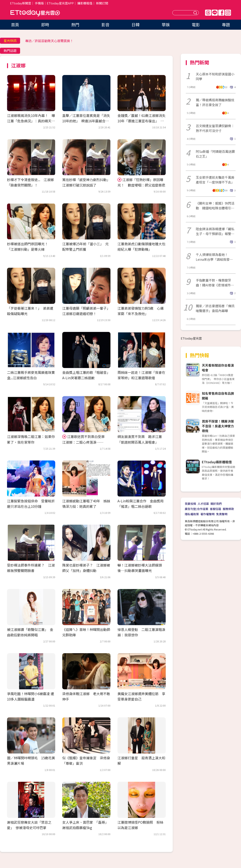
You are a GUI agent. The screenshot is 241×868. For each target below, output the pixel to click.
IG (228, 13)
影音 (105, 25)
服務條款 (228, 509)
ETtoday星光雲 (35, 13)
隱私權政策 (192, 514)
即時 (45, 25)
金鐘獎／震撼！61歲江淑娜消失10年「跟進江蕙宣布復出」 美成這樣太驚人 (141, 121)
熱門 (75, 25)
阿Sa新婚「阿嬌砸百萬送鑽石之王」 (215, 154)
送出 (196, 13)
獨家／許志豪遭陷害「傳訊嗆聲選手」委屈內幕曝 (215, 308)
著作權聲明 (207, 514)
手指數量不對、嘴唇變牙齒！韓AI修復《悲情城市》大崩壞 (215, 283)
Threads (208, 13)
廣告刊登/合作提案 (197, 509)
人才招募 (203, 504)
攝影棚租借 (85, 3)
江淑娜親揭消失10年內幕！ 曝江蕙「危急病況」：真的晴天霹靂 (31, 121)
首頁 (15, 25)
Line (215, 13)
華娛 (166, 25)
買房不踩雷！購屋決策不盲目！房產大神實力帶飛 (218, 426)
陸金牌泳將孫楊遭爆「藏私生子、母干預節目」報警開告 (215, 231)
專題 (226, 25)
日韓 (136, 25)
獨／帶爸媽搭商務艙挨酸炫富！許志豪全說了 (215, 102)
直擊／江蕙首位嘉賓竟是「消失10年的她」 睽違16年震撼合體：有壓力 (86, 121)
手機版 (39, 3)
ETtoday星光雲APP (60, 3)
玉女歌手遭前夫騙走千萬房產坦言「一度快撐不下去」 (215, 180)
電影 (196, 25)
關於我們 (216, 504)
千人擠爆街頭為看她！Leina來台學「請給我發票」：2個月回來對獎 (213, 257)
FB (221, 13)
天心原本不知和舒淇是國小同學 (215, 76)
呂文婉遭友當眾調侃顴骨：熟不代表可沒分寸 (215, 128)
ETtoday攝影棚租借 (217, 462)
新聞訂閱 (102, 3)
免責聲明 (222, 514)
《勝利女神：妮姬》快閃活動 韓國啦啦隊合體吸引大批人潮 (215, 206)
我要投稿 (190, 504)
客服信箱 (215, 509)
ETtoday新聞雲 (21, 3)
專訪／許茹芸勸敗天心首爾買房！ (49, 41)
